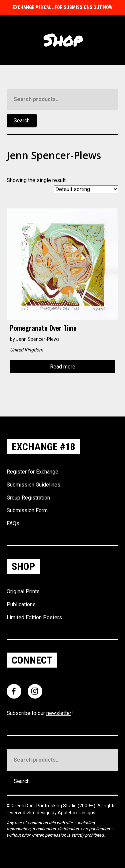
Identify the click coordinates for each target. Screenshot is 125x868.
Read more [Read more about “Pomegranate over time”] (63, 367)
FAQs (13, 523)
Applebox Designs (76, 813)
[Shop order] (86, 189)
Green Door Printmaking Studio (45, 806)
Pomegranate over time (43, 328)
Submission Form (27, 510)
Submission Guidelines (33, 485)
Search (22, 121)
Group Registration (28, 498)
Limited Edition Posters (34, 617)
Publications (21, 604)
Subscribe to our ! (40, 713)
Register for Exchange (32, 472)
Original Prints (23, 591)
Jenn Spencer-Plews (38, 339)
